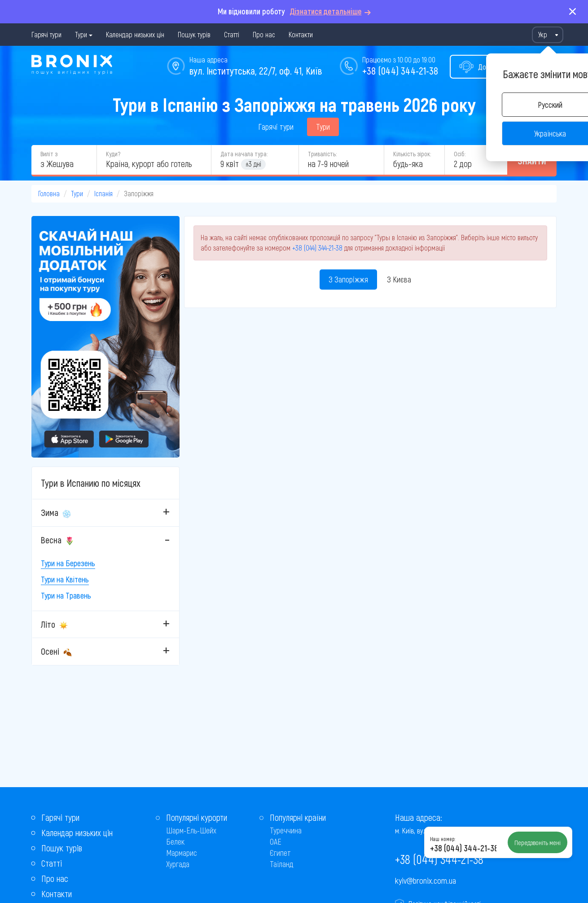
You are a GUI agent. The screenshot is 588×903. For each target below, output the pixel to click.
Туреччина (286, 830)
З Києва (399, 279)
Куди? (113, 154)
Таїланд (281, 864)
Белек (175, 841)
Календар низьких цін (135, 34)
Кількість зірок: (412, 154)
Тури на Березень (68, 563)
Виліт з (49, 154)
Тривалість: (322, 154)
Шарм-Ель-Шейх (191, 830)
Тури (81, 34)
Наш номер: (443, 839)
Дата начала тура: (244, 154)
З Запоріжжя (348, 279)
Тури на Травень (66, 595)
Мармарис (182, 853)
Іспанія (103, 193)
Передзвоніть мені (538, 842)
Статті (232, 34)
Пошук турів (194, 34)
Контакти (301, 34)
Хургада (178, 864)
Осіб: (460, 154)
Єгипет (280, 853)
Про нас (264, 34)
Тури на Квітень (65, 579)
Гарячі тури (46, 34)
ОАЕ (276, 841)
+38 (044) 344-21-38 (400, 70)
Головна (49, 193)
